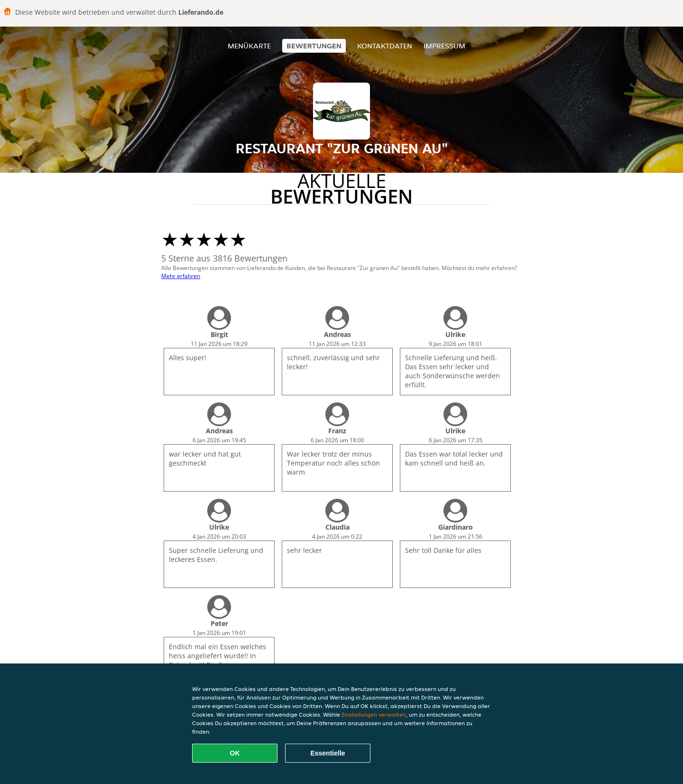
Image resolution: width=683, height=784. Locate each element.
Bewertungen (314, 46)
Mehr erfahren (181, 276)
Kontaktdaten (385, 46)
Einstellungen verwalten (374, 714)
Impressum (444, 46)
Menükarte (249, 46)
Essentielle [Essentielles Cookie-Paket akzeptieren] (328, 753)
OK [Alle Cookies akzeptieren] (235, 753)
